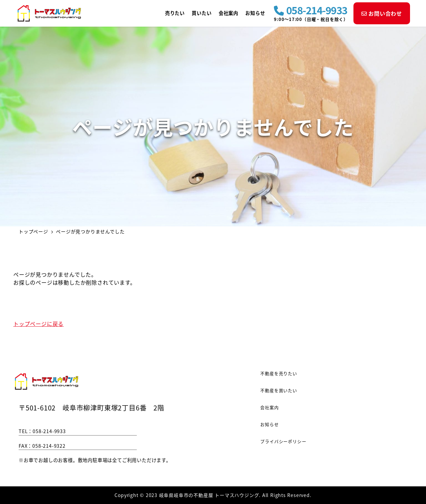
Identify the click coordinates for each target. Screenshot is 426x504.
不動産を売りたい (279, 373)
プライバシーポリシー (283, 441)
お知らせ (269, 424)
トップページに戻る (38, 324)
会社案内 (269, 407)
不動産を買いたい (279, 390)
